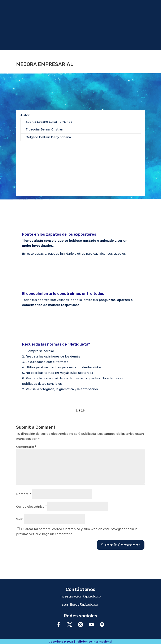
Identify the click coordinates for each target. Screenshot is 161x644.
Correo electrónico (31, 507)
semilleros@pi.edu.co (80, 605)
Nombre (23, 494)
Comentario (26, 447)
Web (20, 519)
